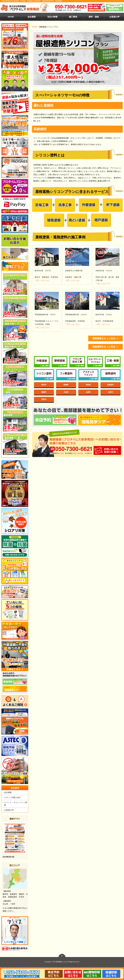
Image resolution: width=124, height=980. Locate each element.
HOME (11, 17)
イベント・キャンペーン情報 (16, 804)
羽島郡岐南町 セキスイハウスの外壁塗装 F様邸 (47, 321)
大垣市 (66, 392)
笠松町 (88, 385)
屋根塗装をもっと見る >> (105, 338)
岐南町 (66, 385)
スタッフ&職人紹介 (13, 797)
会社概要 (32, 17)
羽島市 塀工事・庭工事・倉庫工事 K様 (107, 277)
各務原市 (110, 385)
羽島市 (44, 399)
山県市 (88, 392)
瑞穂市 (44, 392)
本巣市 (111, 392)
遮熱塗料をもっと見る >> (105, 347)
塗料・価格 (94, 17)
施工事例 (73, 17)
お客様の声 (9, 810)
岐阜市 (44, 385)
